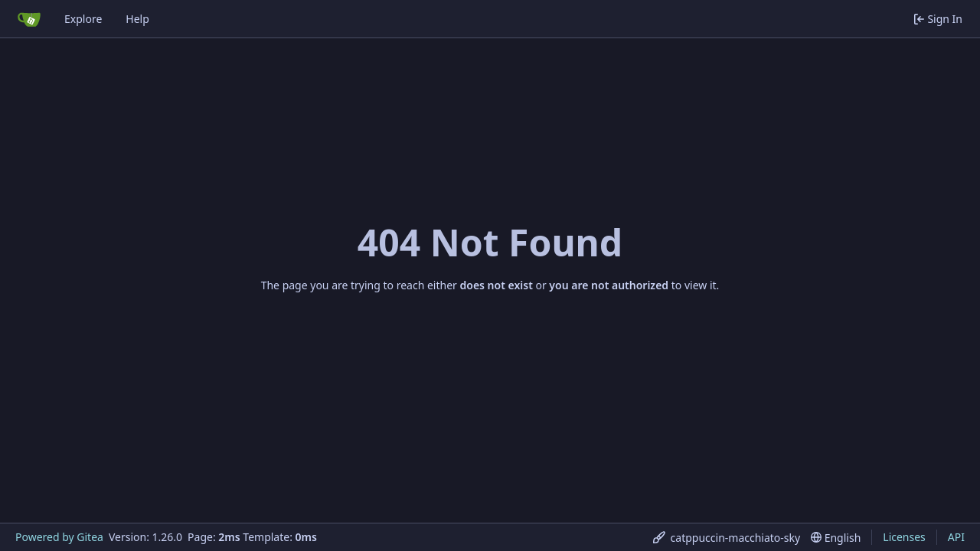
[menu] (727, 538)
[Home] (29, 19)
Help (137, 19)
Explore (83, 19)
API (956, 537)
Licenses (904, 537)
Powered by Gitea (59, 537)
